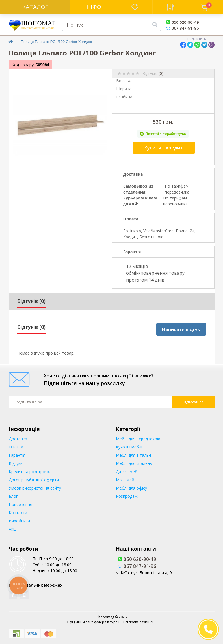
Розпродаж (127, 496)
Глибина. (125, 97)
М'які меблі (127, 480)
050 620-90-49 (182, 22)
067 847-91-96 (182, 28)
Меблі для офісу (131, 488)
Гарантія (17, 455)
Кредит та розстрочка (30, 472)
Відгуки (16, 463)
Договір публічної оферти (34, 480)
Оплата (16, 447)
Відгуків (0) (31, 301)
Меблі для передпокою (138, 439)
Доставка (18, 439)
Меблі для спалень (134, 463)
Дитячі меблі (128, 472)
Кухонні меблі (129, 447)
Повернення (20, 504)
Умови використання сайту (35, 488)
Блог (13, 496)
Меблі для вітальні (134, 455)
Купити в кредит (164, 148)
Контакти (18, 513)
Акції (13, 529)
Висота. (124, 80)
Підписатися (193, 402)
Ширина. (124, 89)
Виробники (19, 521)
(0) (161, 73)
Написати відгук (181, 329)
